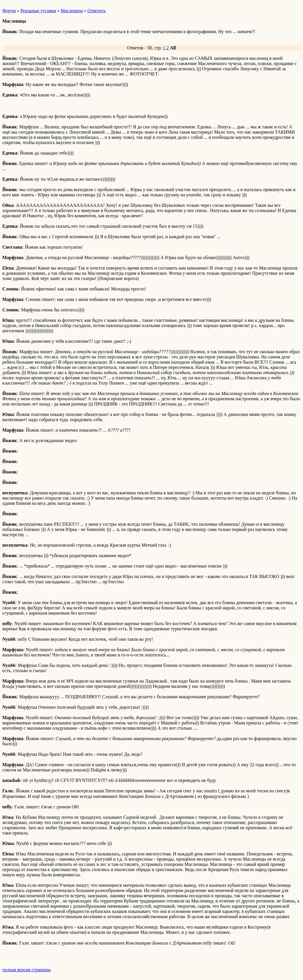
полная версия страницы (27, 970)
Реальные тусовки (38, 11)
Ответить (97, 11)
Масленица (72, 11)
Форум (9, 11)
